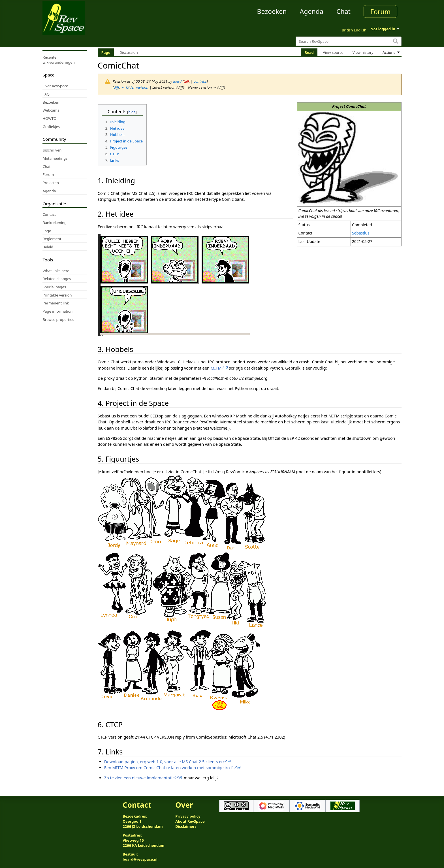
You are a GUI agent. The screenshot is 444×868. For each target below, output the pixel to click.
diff (117, 87)
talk (187, 81)
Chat (343, 11)
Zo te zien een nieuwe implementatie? (140, 778)
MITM (216, 368)
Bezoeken (272, 11)
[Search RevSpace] (348, 41)
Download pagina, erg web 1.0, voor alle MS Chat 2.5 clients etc (165, 762)
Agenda (312, 11)
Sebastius (361, 233)
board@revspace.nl (140, 859)
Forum (380, 12)
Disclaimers (186, 826)
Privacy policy (188, 816)
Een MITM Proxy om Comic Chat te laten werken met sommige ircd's (169, 768)
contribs (200, 81)
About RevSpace (190, 821)
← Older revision (135, 87)
